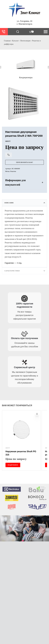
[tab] (24, 203)
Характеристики (12, 271)
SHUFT (8, 448)
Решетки (13, 171)
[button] (1, 67)
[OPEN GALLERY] (24, 103)
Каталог (15, 41)
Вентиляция (25, 41)
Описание (9, 203)
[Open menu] (46, 32)
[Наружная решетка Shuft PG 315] (21, 429)
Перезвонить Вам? (24, 162)
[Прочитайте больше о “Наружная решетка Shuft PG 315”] (13, 465)
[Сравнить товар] (9, 155)
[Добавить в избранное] (37, 414)
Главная (7, 41)
